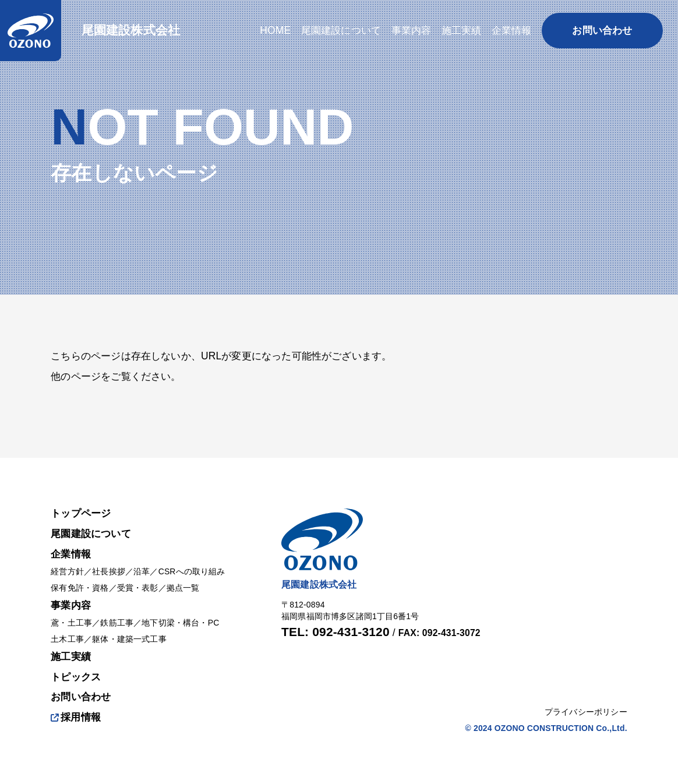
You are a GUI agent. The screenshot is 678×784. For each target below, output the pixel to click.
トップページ (81, 513)
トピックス (76, 677)
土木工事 (67, 639)
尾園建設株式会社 (131, 30)
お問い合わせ (81, 697)
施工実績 (71, 656)
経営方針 (67, 571)
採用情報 (76, 717)
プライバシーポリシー (586, 712)
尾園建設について (91, 534)
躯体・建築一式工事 (129, 639)
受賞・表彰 (138, 588)
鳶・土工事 (71, 623)
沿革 (142, 571)
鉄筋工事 (117, 623)
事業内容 (71, 605)
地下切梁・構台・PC (180, 623)
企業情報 (71, 554)
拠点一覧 (183, 588)
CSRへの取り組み (192, 571)
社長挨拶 (109, 571)
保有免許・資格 (80, 588)
